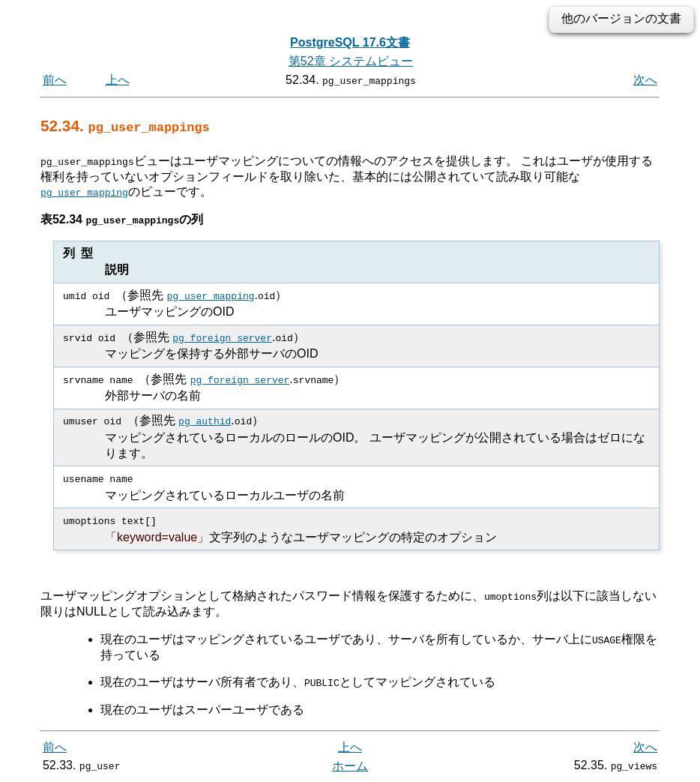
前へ (55, 80)
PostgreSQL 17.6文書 (350, 42)
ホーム (350, 765)
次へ (645, 80)
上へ (118, 80)
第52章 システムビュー (351, 61)
